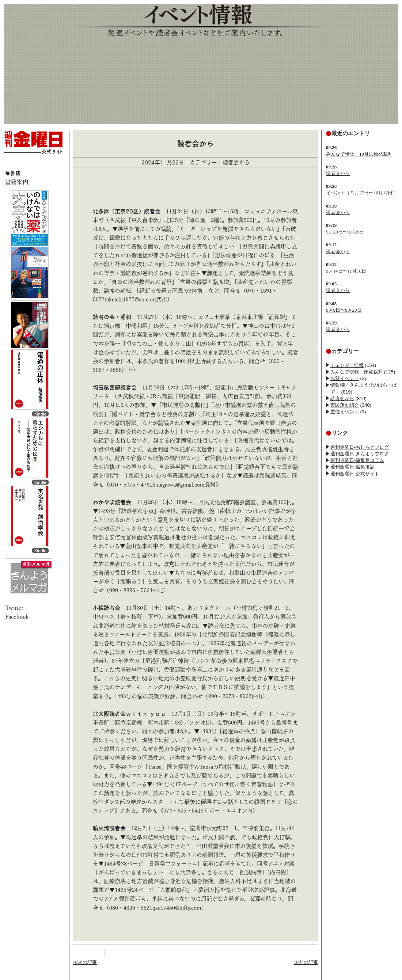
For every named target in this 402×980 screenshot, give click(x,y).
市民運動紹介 (345, 405)
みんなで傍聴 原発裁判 (357, 372)
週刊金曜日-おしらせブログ (360, 447)
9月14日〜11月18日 (346, 271)
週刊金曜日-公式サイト (355, 474)
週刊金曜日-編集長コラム (357, 460)
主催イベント (345, 412)
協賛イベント (345, 378)
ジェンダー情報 (347, 365)
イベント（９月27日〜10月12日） (362, 193)
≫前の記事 (306, 962)
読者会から (338, 173)
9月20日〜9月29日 (345, 232)
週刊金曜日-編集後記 (352, 467)
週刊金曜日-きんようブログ (360, 454)
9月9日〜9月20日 (344, 310)
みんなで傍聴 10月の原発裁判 (359, 154)
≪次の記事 (85, 962)
